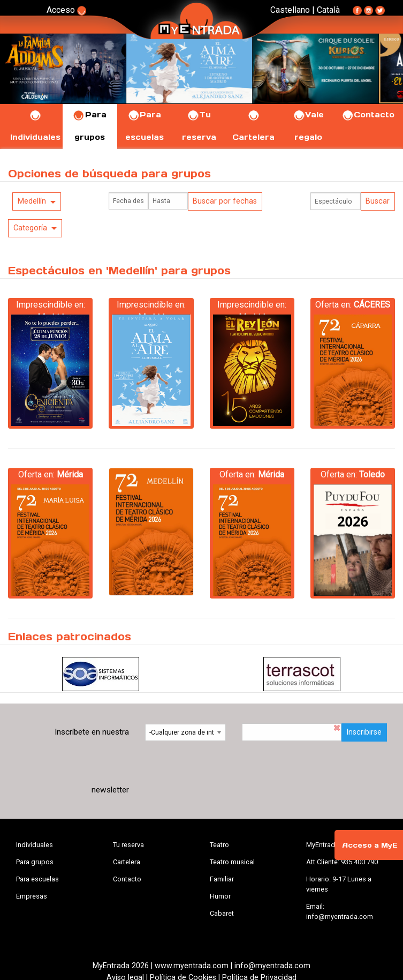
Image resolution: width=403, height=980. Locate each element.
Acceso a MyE (370, 845)
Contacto (368, 115)
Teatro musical (232, 862)
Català (328, 10)
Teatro (219, 845)
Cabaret (222, 913)
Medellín (32, 201)
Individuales (35, 845)
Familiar (222, 879)
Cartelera (127, 862)
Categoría (30, 228)
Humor (220, 896)
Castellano (290, 10)
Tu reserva (128, 845)
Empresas (32, 896)
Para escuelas (37, 879)
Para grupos (35, 862)
